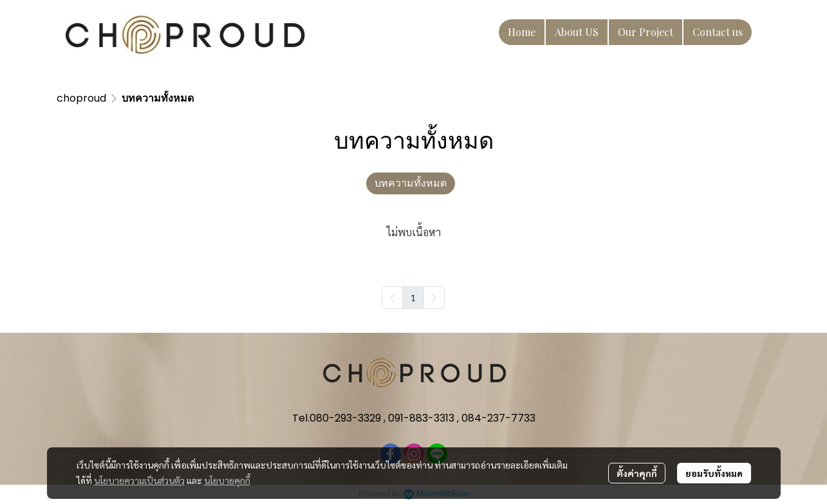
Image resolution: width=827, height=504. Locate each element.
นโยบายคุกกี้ (227, 480)
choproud (81, 98)
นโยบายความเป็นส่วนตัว (139, 480)
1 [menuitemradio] (413, 297)
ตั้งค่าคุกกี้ (637, 473)
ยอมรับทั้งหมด (714, 473)
